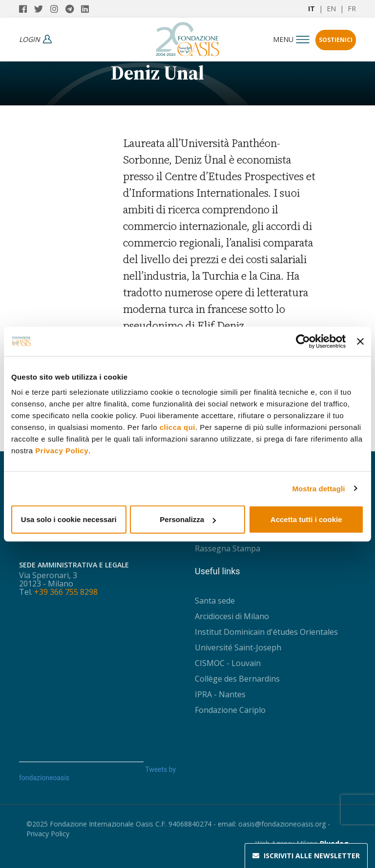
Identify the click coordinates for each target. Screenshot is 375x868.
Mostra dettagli (318, 488)
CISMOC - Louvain (228, 663)
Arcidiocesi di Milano (232, 616)
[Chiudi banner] (360, 341)
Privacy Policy (62, 451)
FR (352, 9)
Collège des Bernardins (237, 679)
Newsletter (306, 856)
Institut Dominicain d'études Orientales (266, 632)
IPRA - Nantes (220, 694)
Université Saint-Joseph (238, 647)
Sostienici (336, 40)
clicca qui (177, 427)
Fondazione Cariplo (230, 710)
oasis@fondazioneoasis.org (282, 824)
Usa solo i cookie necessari (69, 519)
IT (312, 9)
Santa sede (215, 601)
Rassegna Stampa (228, 548)
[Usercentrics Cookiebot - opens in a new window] (303, 341)
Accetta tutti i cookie (306, 519)
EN (331, 9)
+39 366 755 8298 (66, 592)
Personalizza (188, 519)
